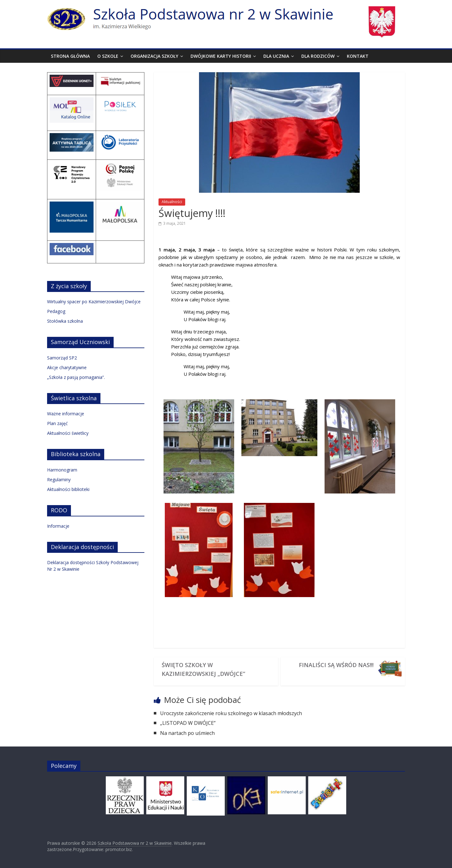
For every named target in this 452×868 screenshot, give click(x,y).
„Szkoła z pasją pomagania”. (76, 377)
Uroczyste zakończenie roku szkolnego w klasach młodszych (231, 713)
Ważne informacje (66, 414)
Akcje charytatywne (67, 367)
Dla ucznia (276, 56)
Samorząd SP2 (62, 358)
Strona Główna (70, 56)
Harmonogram (62, 470)
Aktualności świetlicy (68, 433)
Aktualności (172, 202)
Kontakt (358, 56)
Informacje (58, 526)
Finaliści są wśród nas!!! (336, 665)
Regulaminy (59, 480)
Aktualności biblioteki (68, 489)
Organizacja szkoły (154, 56)
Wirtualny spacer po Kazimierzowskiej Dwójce (94, 302)
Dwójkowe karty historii (221, 56)
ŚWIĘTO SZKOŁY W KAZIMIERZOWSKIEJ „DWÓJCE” (203, 669)
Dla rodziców (318, 56)
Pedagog (56, 311)
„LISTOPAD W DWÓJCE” (188, 723)
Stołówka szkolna (65, 321)
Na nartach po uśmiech (187, 733)
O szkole (108, 56)
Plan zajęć (57, 423)
